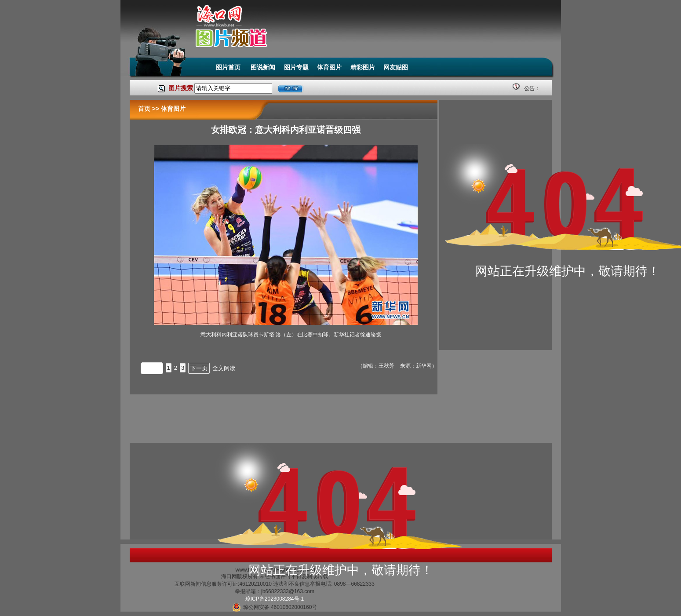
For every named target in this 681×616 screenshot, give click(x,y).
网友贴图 (396, 67)
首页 (144, 109)
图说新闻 (263, 67)
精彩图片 (363, 67)
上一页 (152, 368)
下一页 (199, 368)
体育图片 (329, 67)
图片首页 (229, 67)
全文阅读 (224, 368)
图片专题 (296, 67)
